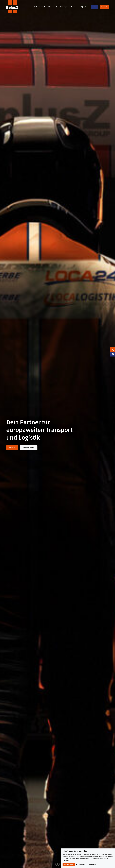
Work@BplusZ (83, 7)
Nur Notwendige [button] (81, 865)
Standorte (52, 7)
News (73, 7)
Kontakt (104, 7)
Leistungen (64, 7)
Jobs (95, 7)
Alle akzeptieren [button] (69, 865)
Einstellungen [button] (92, 865)
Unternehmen (39, 7)
